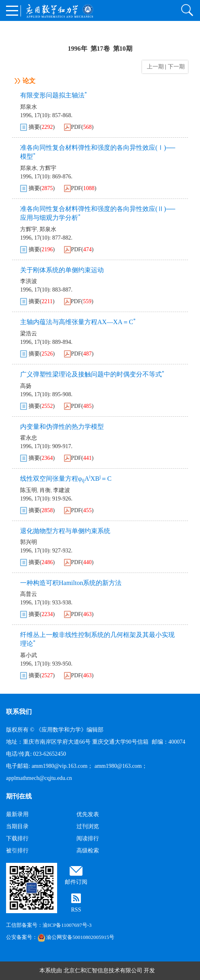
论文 (29, 81)
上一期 (154, 67)
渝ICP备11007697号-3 (67, 925)
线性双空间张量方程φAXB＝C (66, 479)
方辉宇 (48, 168)
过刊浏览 (88, 826)
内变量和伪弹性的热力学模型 (62, 427)
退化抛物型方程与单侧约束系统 (65, 531)
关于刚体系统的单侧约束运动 (62, 270)
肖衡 (45, 490)
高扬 (26, 386)
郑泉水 (29, 107)
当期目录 (17, 826)
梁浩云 (29, 334)
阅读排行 (88, 838)
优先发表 (88, 814)
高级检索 (88, 851)
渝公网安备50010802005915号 (76, 937)
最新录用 (17, 814)
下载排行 (17, 838)
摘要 (34, 127)
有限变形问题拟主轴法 (54, 95)
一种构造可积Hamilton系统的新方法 (71, 583)
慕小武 (29, 655)
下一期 (177, 67)
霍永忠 (29, 438)
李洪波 (29, 281)
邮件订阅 (76, 882)
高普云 (29, 594)
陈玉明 (29, 490)
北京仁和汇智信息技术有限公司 (103, 971)
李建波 (62, 490)
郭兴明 (29, 542)
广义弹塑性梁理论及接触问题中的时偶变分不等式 (92, 374)
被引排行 (17, 851)
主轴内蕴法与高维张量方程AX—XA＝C (78, 322)
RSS (76, 910)
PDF (76, 127)
